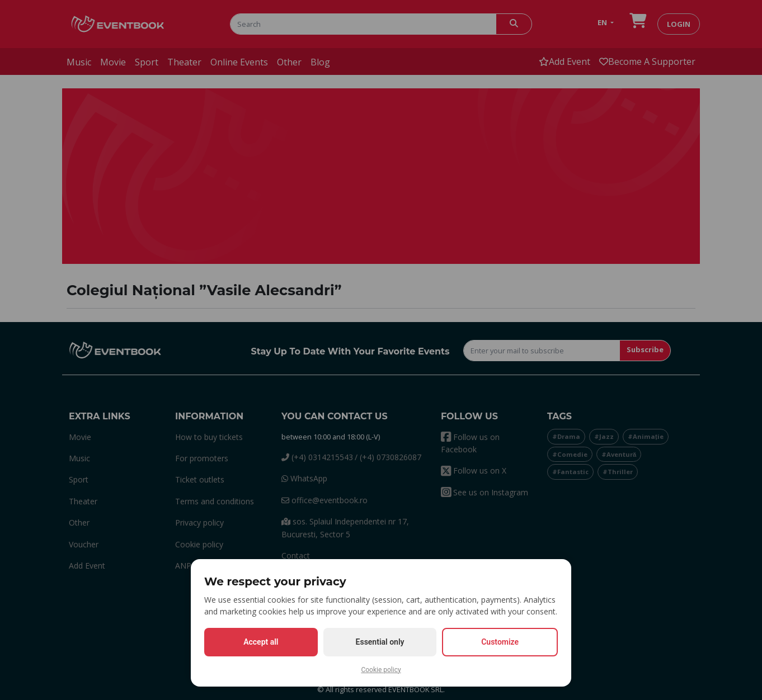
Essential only (380, 642)
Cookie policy (381, 670)
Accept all (261, 642)
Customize (500, 642)
